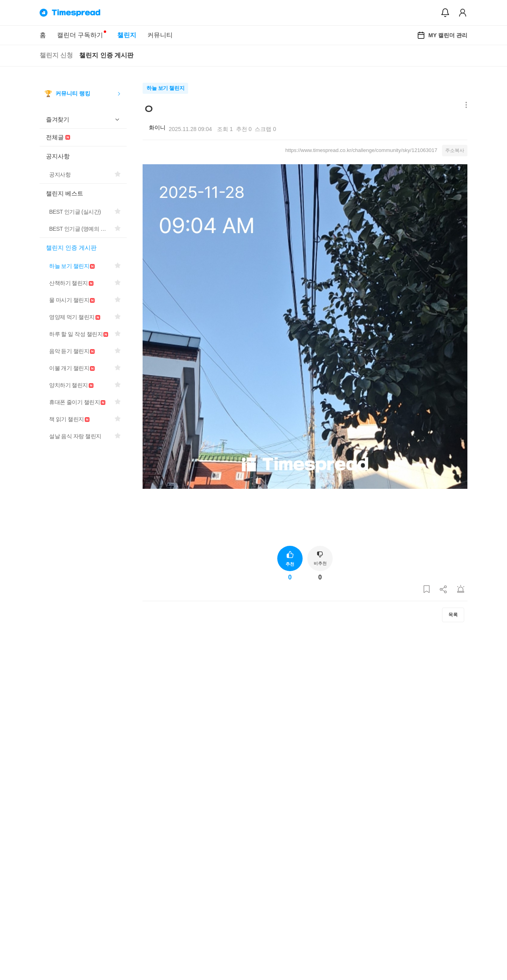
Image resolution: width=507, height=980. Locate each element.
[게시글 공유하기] (444, 590)
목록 (453, 615)
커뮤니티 (160, 35)
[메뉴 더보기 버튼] (464, 105)
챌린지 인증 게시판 (106, 55)
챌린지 (127, 35)
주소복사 (455, 150)
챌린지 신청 (56, 55)
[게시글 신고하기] (461, 590)
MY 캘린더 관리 (442, 35)
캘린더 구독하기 (80, 35)
